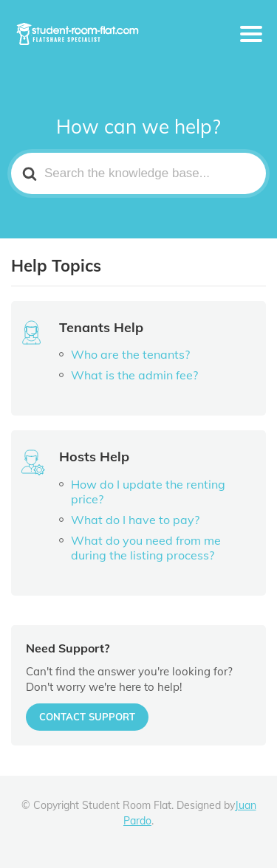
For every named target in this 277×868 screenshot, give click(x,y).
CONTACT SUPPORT (87, 717)
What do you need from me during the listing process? (146, 548)
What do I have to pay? (135, 520)
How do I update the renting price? (148, 492)
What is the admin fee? (134, 375)
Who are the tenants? (130, 354)
